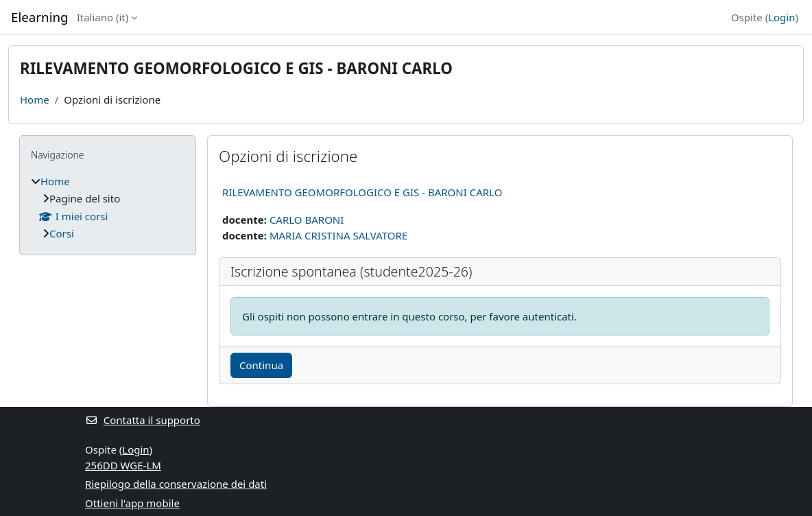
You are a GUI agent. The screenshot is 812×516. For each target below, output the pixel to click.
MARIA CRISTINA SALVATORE (338, 235)
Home (35, 99)
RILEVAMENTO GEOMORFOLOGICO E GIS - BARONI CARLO (362, 192)
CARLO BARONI (307, 220)
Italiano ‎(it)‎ (103, 17)
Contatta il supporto (143, 420)
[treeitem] (108, 208)
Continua (261, 365)
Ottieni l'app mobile (132, 503)
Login (781, 17)
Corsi (62, 233)
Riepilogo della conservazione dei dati (176, 484)
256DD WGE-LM (123, 465)
